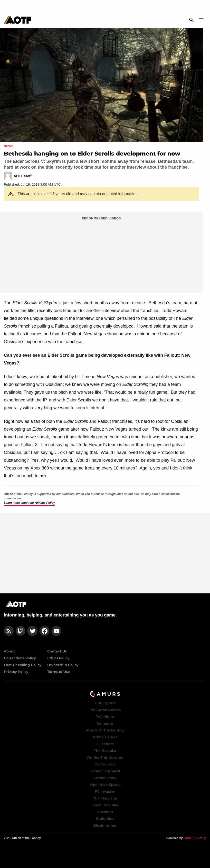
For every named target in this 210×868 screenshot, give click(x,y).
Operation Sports (105, 785)
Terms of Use (59, 672)
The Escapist (105, 751)
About (9, 651)
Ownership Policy (63, 665)
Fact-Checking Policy (23, 665)
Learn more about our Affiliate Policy (29, 503)
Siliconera (105, 744)
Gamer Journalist (105, 771)
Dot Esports (105, 703)
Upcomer (105, 812)
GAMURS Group (195, 838)
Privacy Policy (16, 672)
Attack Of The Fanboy (105, 730)
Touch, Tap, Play (105, 805)
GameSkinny (105, 778)
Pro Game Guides (105, 710)
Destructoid (105, 764)
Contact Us (57, 651)
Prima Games (105, 737)
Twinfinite (105, 717)
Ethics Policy (58, 658)
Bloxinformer (105, 825)
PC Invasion (105, 791)
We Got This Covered (105, 757)
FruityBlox (105, 819)
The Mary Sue (105, 798)
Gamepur (105, 723)
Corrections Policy (20, 658)
